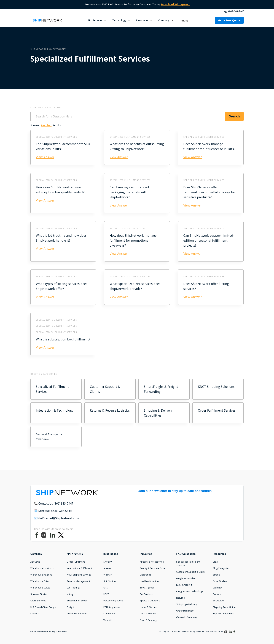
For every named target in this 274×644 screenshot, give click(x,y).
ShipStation (110, 581)
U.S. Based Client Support (44, 607)
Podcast (217, 594)
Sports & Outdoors (150, 601)
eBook (216, 575)
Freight (70, 607)
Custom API (109, 613)
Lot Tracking (73, 588)
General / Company (187, 617)
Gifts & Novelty (148, 613)
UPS (106, 588)
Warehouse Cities (40, 581)
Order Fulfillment (76, 562)
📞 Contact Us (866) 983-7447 (54, 503)
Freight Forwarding (186, 578)
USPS (106, 594)
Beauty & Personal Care (152, 568)
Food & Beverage (149, 620)
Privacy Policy (166, 631)
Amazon (108, 568)
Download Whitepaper (175, 4)
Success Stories (39, 594)
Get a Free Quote (229, 20)
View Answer (45, 157)
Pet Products (147, 594)
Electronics (146, 575)
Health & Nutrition (149, 581)
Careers (35, 613)
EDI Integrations (112, 607)
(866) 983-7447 (236, 11)
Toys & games (147, 588)
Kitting (70, 594)
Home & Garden (148, 607)
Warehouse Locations (42, 568)
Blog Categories (221, 568)
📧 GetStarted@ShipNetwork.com (57, 518)
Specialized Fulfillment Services (188, 563)
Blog (215, 562)
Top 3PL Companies (223, 613)
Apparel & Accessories (152, 562)
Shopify (108, 562)
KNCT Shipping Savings (79, 575)
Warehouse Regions (41, 575)
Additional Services (77, 613)
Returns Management (78, 581)
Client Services (38, 601)
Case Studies (220, 581)
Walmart (108, 575)
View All (108, 620)
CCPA (221, 631)
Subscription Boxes (77, 601)
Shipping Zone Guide (224, 607)
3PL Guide (218, 601)
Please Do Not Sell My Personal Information (195, 631)
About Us (35, 562)
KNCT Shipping (184, 585)
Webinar (217, 588)
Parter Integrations (113, 601)
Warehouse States (40, 588)
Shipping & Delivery (187, 604)
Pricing (185, 20)
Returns (181, 598)
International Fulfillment (79, 568)
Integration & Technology (190, 591)
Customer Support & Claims (191, 572)
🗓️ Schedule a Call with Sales (53, 511)
